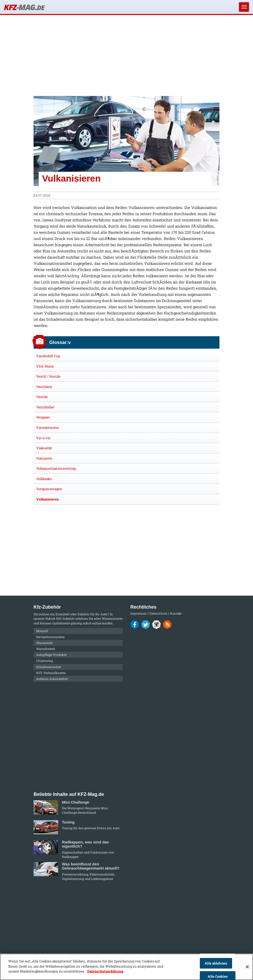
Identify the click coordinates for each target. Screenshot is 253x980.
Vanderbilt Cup (48, 356)
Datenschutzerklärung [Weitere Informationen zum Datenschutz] (105, 971)
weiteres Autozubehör (52, 679)
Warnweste (44, 643)
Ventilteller (45, 407)
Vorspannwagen (49, 489)
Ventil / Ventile (48, 376)
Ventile (42, 397)
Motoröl (42, 631)
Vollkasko (44, 479)
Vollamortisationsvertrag (56, 468)
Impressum (139, 613)
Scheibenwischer (49, 667)
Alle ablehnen (216, 963)
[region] (126, 967)
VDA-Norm (45, 366)
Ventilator (44, 387)
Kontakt (176, 613)
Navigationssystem (50, 637)
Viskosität (44, 448)
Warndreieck (46, 649)
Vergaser (43, 417)
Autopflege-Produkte (51, 655)
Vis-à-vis (43, 438)
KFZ (24, 7)
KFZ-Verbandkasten (51, 673)
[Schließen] (247, 967)
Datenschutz (158, 613)
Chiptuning (45, 661)
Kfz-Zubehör (65, 618)
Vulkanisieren (48, 499)
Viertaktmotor (48, 428)
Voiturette (44, 458)
